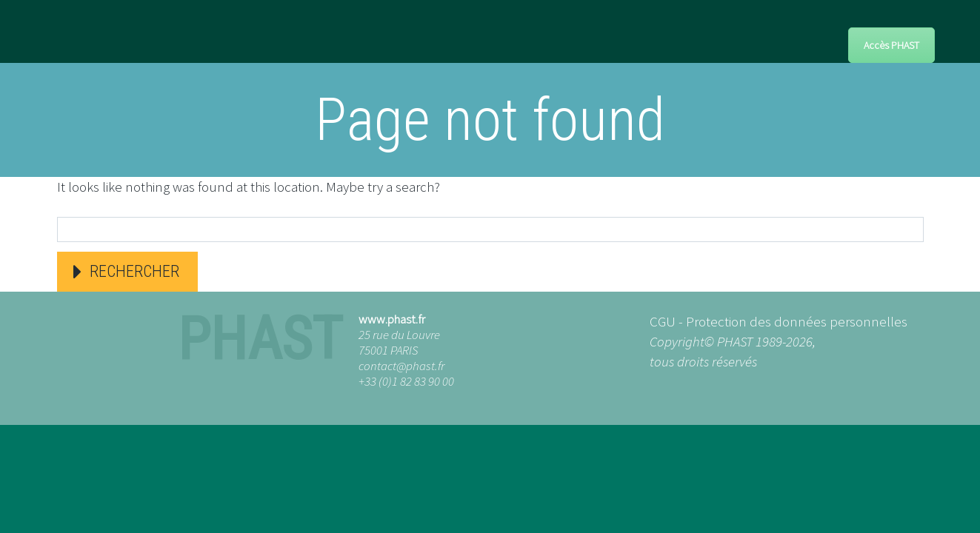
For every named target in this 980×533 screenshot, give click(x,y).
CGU (663, 321)
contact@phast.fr (401, 366)
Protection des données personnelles (797, 321)
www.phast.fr (392, 319)
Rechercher (134, 271)
